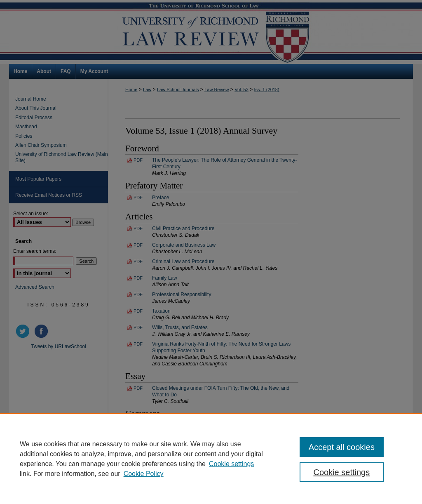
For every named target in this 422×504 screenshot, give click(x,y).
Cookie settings (231, 464)
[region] (211, 459)
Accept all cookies (342, 447)
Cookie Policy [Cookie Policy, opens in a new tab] (144, 474)
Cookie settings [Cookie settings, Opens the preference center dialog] (341, 472)
